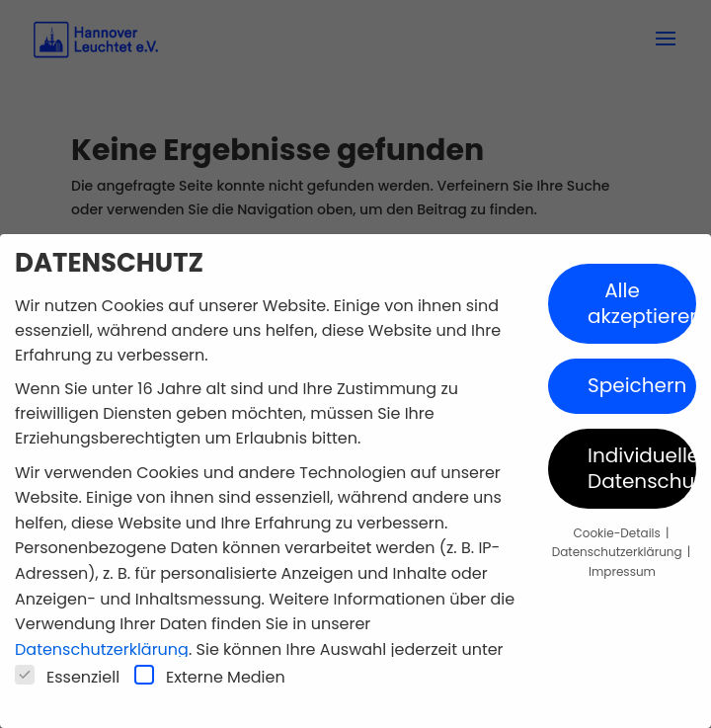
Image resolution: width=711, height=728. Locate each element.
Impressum (622, 571)
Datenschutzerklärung (102, 649)
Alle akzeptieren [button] (642, 303)
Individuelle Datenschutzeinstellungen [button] (642, 468)
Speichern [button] (637, 385)
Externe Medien (210, 677)
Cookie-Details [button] (618, 533)
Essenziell (67, 677)
